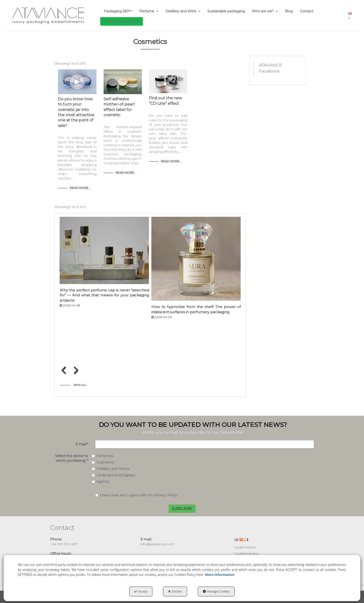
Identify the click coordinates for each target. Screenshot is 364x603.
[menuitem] (118, 11)
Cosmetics (103, 462)
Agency (101, 482)
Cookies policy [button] (246, 553)
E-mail (82, 444)
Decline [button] (175, 591)
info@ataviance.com (157, 544)
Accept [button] (141, 591)
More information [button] (220, 575)
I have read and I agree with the (136, 495)
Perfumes (102, 456)
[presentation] (64, 370)
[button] (48, 15)
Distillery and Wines (110, 469)
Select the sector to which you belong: (72, 458)
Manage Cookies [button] (216, 591)
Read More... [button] (80, 188)
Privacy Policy (166, 495)
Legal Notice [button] (245, 547)
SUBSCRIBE (182, 509)
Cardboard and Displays (113, 475)
